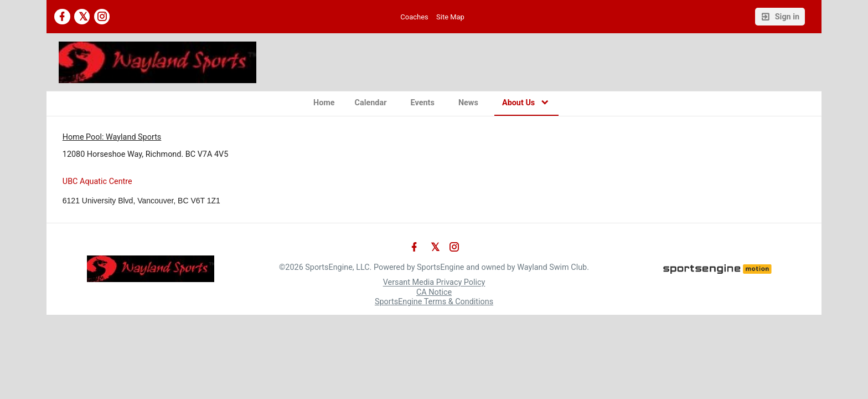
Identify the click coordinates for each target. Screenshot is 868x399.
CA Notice (434, 292)
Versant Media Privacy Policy (434, 283)
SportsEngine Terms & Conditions (434, 302)
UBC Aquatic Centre (97, 181)
